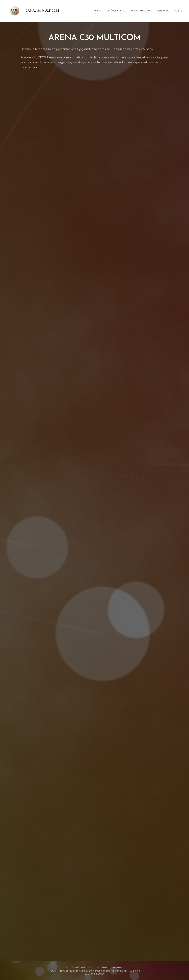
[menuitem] (86, 11)
